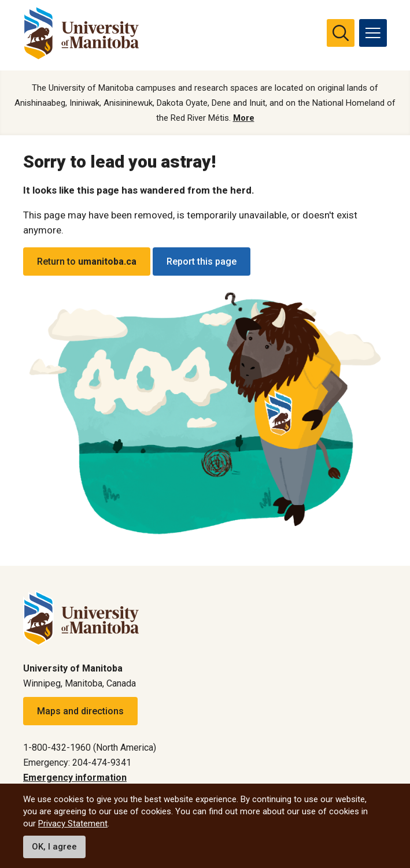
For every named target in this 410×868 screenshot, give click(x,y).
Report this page (202, 261)
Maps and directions (80, 711)
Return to (87, 261)
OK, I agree (54, 847)
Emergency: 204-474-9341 (77, 763)
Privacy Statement (73, 824)
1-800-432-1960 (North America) (90, 748)
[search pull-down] (341, 33)
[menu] (373, 33)
